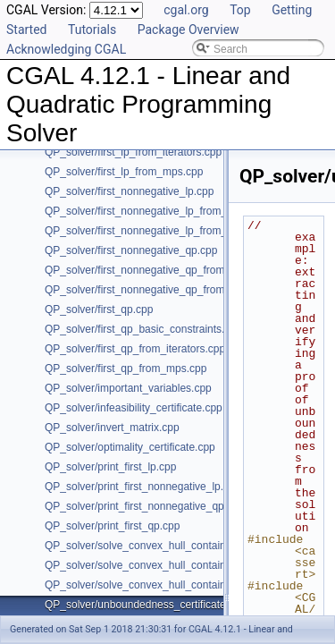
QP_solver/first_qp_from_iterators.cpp (135, 349)
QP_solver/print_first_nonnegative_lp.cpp (142, 487)
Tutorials (92, 30)
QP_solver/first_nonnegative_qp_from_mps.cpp (158, 290)
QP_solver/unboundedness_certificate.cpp (145, 605)
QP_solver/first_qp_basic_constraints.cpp (143, 329)
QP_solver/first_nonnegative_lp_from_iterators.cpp (165, 211)
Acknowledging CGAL (66, 49)
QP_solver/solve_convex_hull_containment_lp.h (159, 546)
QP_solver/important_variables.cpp (128, 388)
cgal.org (186, 10)
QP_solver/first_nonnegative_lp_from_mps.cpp (156, 231)
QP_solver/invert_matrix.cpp (112, 428)
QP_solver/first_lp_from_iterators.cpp (133, 152)
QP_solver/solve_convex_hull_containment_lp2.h (162, 565)
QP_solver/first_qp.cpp (99, 309)
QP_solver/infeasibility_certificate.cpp (134, 408)
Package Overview (188, 30)
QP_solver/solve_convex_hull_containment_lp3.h (162, 585)
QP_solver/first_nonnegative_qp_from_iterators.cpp (167, 270)
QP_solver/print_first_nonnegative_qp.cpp (144, 506)
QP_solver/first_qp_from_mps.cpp (126, 369)
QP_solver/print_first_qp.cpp (112, 526)
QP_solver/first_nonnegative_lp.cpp (129, 191)
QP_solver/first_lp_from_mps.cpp (124, 172)
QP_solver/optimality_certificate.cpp (130, 447)
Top (240, 10)
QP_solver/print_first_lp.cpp (110, 467)
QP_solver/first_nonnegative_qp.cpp (131, 250)
